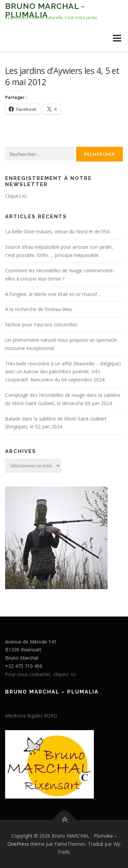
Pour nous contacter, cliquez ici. (41, 674)
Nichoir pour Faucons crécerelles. (42, 325)
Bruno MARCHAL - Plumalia (45, 10)
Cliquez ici (16, 196)
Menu (117, 38)
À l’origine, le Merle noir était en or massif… (53, 294)
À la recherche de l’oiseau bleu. (39, 309)
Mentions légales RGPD (31, 716)
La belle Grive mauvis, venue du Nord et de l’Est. (58, 231)
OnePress (18, 844)
